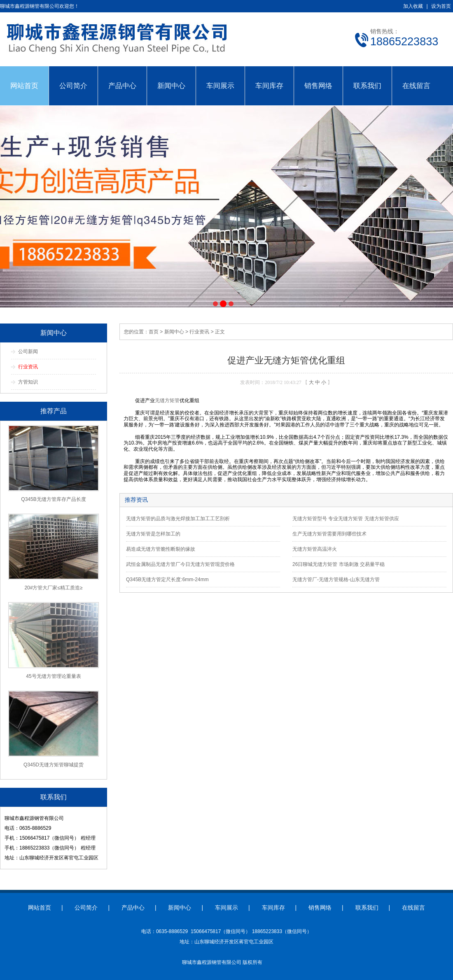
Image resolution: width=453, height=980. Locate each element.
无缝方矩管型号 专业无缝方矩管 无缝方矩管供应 (346, 519)
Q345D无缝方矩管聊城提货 (54, 765)
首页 (154, 332)
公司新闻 (28, 351)
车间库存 (269, 86)
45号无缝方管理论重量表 (53, 676)
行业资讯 (28, 367)
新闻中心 (171, 86)
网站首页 (24, 86)
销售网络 (318, 86)
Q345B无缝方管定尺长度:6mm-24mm (167, 580)
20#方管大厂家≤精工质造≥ (53, 588)
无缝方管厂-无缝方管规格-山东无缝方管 (336, 580)
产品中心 (122, 86)
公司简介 (73, 86)
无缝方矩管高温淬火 (315, 549)
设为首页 (441, 6)
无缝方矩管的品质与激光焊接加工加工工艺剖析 (178, 519)
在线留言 (416, 86)
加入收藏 (413, 6)
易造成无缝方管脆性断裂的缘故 (161, 549)
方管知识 (28, 382)
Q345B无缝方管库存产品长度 (53, 499)
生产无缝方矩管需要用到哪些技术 (329, 534)
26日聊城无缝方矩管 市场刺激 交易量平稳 (339, 564)
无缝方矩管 (167, 400)
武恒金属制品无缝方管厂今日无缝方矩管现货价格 (180, 564)
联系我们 (367, 86)
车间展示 (220, 86)
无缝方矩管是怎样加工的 (153, 534)
